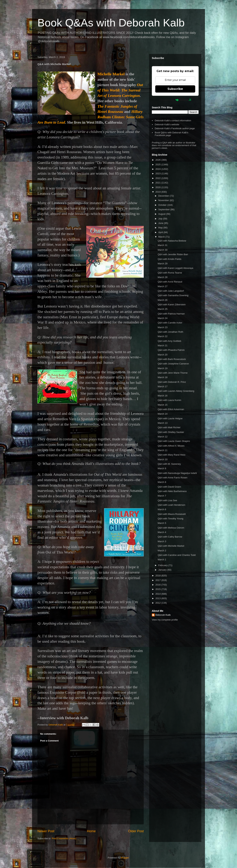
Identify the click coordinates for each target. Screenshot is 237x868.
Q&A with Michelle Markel (171, 546)
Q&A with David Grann (169, 487)
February (163, 565)
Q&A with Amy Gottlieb (169, 341)
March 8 (162, 482)
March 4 (162, 532)
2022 (158, 178)
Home (91, 831)
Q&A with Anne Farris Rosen (172, 478)
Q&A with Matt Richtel (169, 427)
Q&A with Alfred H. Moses (171, 446)
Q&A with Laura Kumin (169, 400)
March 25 (162, 309)
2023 (158, 174)
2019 (158, 192)
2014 (158, 594)
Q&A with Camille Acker (170, 323)
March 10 (162, 459)
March (162, 237)
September (164, 209)
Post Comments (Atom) (64, 838)
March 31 (162, 245)
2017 (158, 580)
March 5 (162, 523)
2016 (158, 585)
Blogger (125, 858)
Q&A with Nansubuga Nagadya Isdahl (177, 473)
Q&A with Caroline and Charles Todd (177, 555)
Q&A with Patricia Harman (171, 314)
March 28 (162, 277)
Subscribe (175, 89)
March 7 (162, 496)
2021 (158, 183)
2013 (158, 598)
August (162, 214)
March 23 (162, 327)
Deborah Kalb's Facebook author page (175, 128)
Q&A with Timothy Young (170, 519)
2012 (158, 603)
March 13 (162, 423)
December (164, 196)
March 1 (162, 560)
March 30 (162, 250)
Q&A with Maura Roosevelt (172, 514)
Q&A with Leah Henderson (171, 505)
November (164, 200)
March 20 (162, 355)
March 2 (162, 551)
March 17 (162, 386)
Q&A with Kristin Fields (169, 259)
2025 (158, 165)
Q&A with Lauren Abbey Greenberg (176, 391)
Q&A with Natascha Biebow (172, 241)
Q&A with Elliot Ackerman (171, 409)
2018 (158, 576)
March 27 (162, 286)
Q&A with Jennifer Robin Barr (173, 254)
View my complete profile (165, 620)
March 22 (162, 336)
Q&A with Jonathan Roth (170, 332)
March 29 (162, 264)
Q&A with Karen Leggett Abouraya (175, 268)
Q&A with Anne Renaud (170, 282)
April (161, 232)
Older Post (136, 831)
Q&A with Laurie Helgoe (170, 418)
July (161, 219)
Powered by (175, 100)
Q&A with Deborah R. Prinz (172, 382)
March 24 (162, 318)
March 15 (162, 405)
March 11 (162, 450)
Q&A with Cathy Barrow (170, 537)
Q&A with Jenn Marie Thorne (173, 373)
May (161, 228)
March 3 (162, 541)
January (163, 570)
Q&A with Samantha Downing (173, 295)
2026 (158, 160)
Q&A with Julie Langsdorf (171, 291)
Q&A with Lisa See (167, 500)
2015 (158, 589)
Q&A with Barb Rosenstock (172, 359)
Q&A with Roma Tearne (170, 273)
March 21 (162, 345)
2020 (158, 187)
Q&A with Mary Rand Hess (171, 455)
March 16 (162, 396)
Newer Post (46, 831)
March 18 (162, 377)
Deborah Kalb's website (167, 124)
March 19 (162, 368)
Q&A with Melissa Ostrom (171, 528)
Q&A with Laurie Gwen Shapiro (174, 441)
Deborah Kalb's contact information (173, 120)
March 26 (162, 300)
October (163, 205)
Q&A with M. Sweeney (169, 464)
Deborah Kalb (163, 615)
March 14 (162, 414)
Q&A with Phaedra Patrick (171, 350)
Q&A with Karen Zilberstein (172, 305)
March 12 (162, 437)
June (161, 223)
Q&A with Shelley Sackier (171, 432)
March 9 (162, 468)
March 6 (162, 509)
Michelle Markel (111, 74)
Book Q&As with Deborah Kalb (111, 23)
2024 (158, 169)
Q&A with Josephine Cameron (173, 364)
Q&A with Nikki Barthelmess (172, 491)
